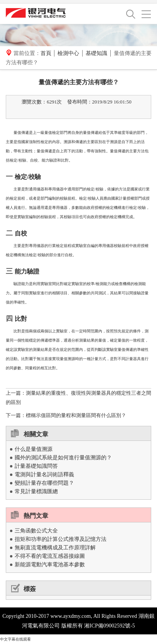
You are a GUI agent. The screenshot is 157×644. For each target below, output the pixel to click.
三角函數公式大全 (36, 531)
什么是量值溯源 (34, 449)
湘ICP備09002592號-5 (109, 626)
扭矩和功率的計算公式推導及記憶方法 (61, 539)
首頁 (46, 53)
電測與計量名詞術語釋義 (44, 475)
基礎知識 (96, 53)
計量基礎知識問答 (36, 466)
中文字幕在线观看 (15, 639)
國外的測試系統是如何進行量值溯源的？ (63, 458)
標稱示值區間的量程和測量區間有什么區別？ (76, 415)
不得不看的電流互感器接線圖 (50, 556)
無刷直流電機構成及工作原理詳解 (55, 548)
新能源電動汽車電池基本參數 (50, 565)
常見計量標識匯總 (36, 491)
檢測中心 (68, 53)
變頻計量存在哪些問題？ (44, 483)
